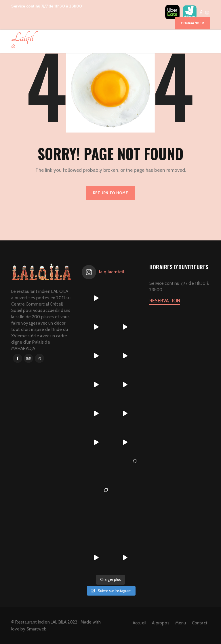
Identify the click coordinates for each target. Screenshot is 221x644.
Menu (181, 623)
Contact (200, 623)
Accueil (139, 623)
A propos (161, 623)
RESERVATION (165, 301)
